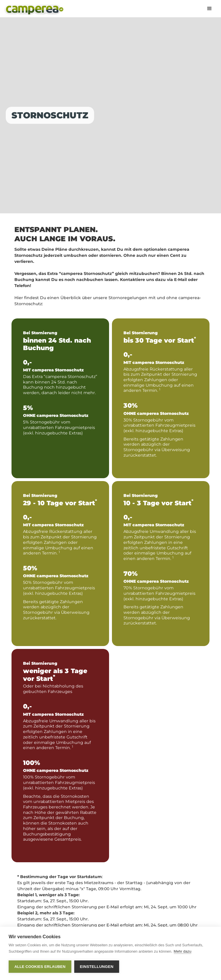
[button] (209, 9)
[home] (34, 9)
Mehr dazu (183, 951)
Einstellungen (97, 967)
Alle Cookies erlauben (40, 967)
